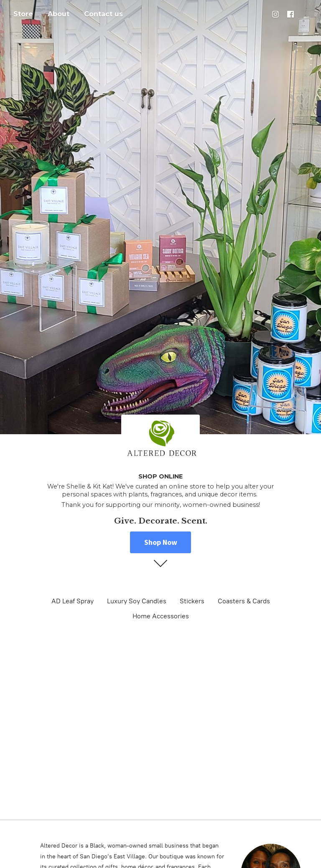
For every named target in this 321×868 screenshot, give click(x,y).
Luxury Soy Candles (137, 601)
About (59, 14)
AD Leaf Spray (73, 601)
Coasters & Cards (244, 601)
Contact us (103, 14)
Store (23, 14)
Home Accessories (161, 616)
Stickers (192, 601)
